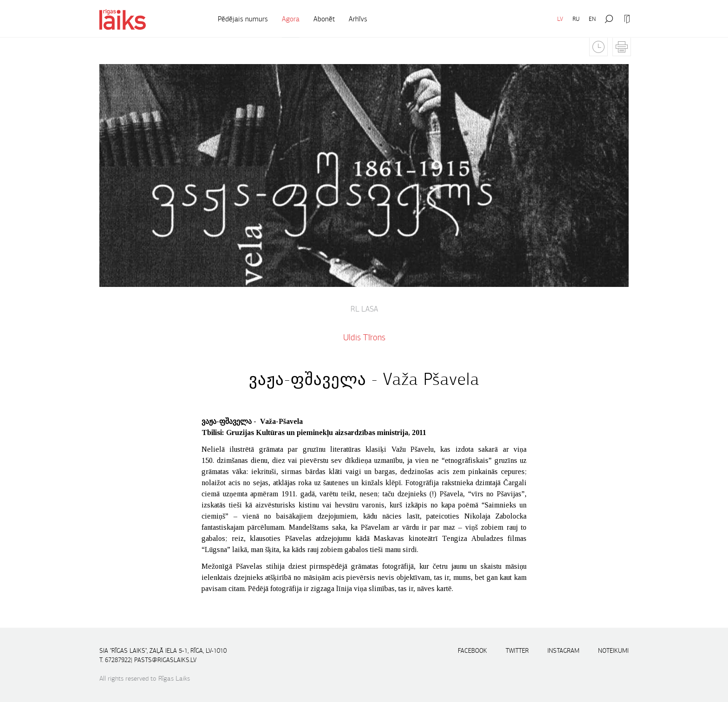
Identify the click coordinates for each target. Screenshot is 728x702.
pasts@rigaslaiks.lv (165, 660)
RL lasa (364, 309)
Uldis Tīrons (364, 338)
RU (576, 19)
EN (592, 19)
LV (560, 19)
